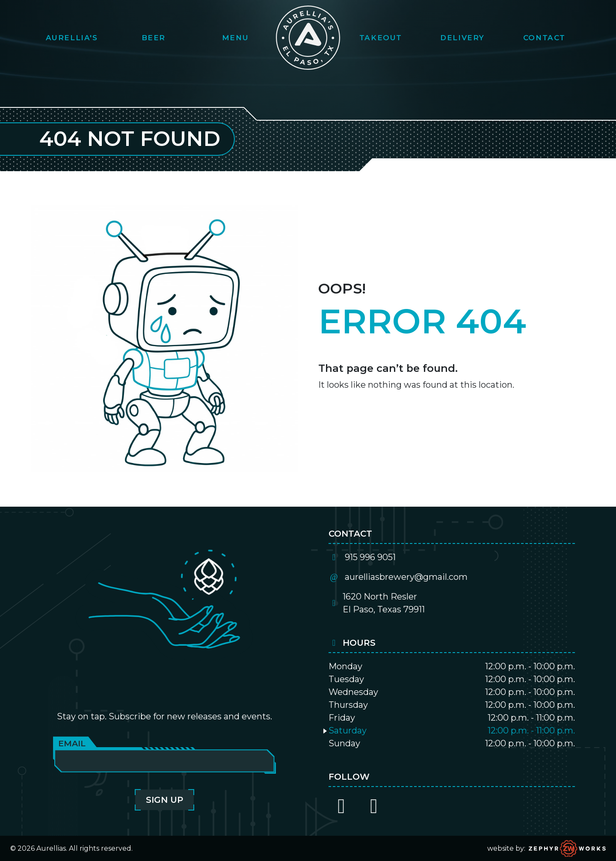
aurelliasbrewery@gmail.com (406, 577)
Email (72, 743)
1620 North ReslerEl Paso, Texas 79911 (384, 603)
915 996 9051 (370, 557)
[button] (72, 38)
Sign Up (164, 800)
